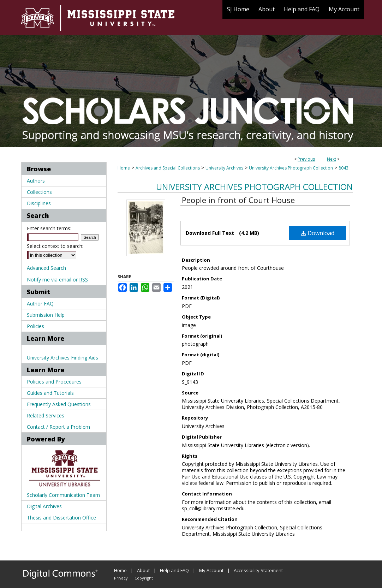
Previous (306, 159)
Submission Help (46, 315)
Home (124, 168)
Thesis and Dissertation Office (61, 518)
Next (332, 159)
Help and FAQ (174, 570)
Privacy (121, 578)
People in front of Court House (238, 200)
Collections (39, 192)
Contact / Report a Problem (58, 427)
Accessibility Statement (258, 570)
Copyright (144, 578)
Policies (35, 326)
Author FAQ (40, 304)
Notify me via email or (57, 280)
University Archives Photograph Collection (291, 168)
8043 (344, 168)
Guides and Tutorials (50, 393)
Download (318, 233)
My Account (211, 570)
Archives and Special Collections (168, 168)
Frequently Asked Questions (59, 404)
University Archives (224, 168)
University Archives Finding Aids (62, 358)
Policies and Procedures (54, 382)
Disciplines (39, 203)
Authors (36, 181)
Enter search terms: (49, 228)
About (143, 570)
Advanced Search (46, 268)
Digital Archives (44, 506)
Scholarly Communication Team (63, 495)
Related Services (46, 415)
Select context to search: (55, 246)
